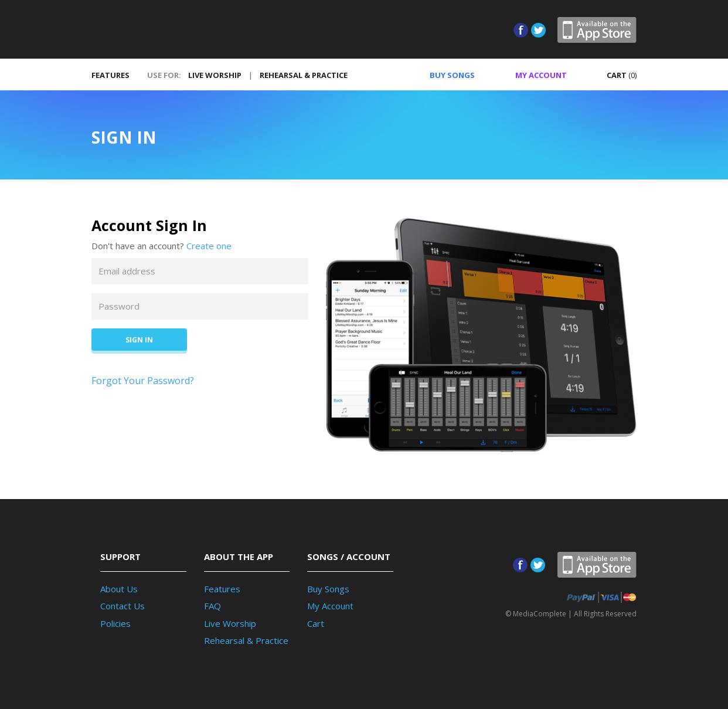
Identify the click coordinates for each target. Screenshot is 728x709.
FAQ (212, 606)
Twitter (538, 30)
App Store (597, 30)
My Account (330, 606)
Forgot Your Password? (143, 381)
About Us (119, 589)
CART (615, 75)
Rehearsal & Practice (246, 640)
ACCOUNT (534, 75)
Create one (209, 246)
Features (222, 589)
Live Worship (230, 623)
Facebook (521, 30)
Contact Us (123, 606)
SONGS (444, 75)
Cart (316, 623)
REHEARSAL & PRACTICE (304, 75)
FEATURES (110, 75)
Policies (115, 623)
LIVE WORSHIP (215, 75)
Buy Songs (328, 589)
